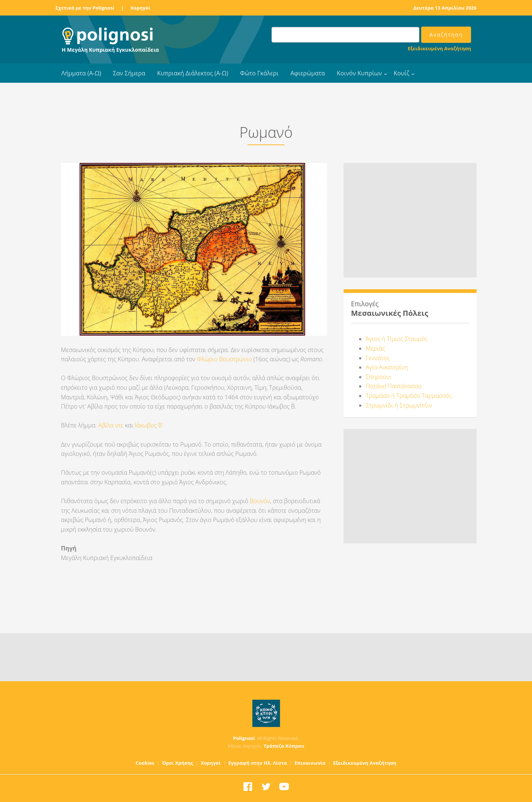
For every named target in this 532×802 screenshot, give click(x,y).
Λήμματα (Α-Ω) (81, 73)
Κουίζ (402, 73)
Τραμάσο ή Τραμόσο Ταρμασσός (409, 396)
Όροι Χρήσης (178, 763)
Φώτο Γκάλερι (259, 73)
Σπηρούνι (378, 377)
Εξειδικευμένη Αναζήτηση (439, 48)
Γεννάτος (378, 358)
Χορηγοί (140, 8)
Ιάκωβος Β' (149, 425)
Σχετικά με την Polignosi (85, 8)
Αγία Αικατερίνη (387, 367)
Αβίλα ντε (111, 425)
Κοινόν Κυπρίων (359, 73)
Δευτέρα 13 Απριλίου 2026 (445, 8)
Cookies (145, 763)
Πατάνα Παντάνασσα (394, 386)
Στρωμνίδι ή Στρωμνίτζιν (399, 405)
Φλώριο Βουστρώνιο (224, 359)
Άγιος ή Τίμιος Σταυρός (397, 339)
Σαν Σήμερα (129, 73)
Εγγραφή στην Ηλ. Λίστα (258, 763)
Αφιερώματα (308, 73)
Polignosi (244, 738)
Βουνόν (260, 501)
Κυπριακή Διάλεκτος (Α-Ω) (193, 73)
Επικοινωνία (310, 763)
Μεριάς (375, 348)
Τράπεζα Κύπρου (284, 746)
